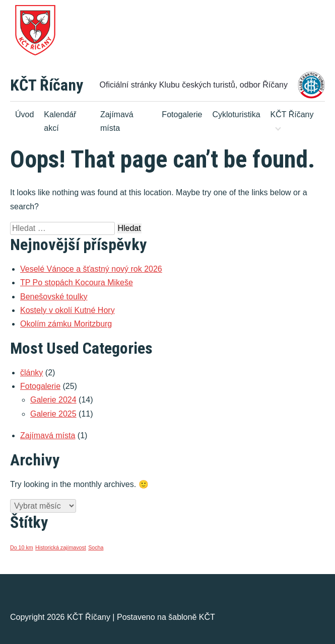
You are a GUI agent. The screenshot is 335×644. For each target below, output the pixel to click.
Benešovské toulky (54, 297)
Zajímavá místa (117, 121)
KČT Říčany (47, 85)
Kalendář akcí (60, 121)
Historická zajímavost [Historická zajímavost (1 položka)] (61, 547)
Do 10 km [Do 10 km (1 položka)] (22, 547)
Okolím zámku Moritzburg (66, 324)
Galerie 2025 (53, 414)
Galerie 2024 (53, 400)
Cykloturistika (236, 114)
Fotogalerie (182, 114)
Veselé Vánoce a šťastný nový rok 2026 (91, 269)
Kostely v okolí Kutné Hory (68, 310)
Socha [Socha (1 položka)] (96, 547)
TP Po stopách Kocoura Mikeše (77, 283)
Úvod (24, 114)
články (31, 373)
